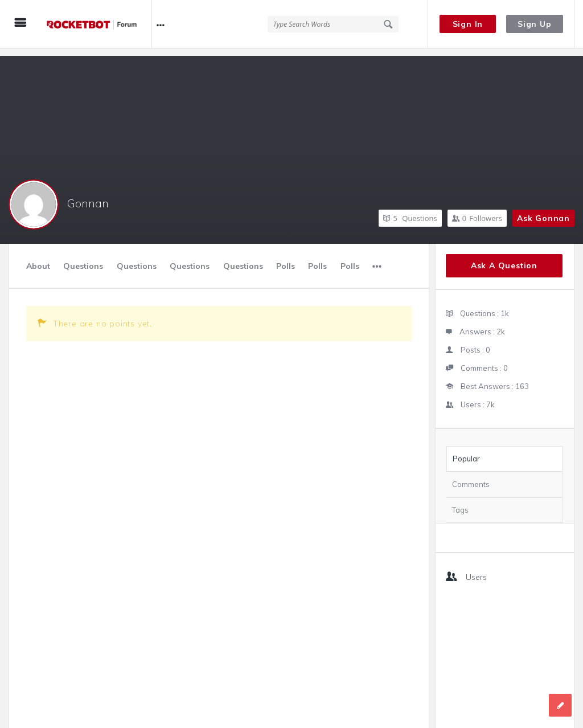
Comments (471, 477)
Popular (466, 451)
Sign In (468, 24)
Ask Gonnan (543, 211)
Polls (286, 259)
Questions (410, 211)
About (38, 259)
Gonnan (88, 196)
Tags (460, 502)
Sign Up (535, 24)
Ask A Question (504, 258)
